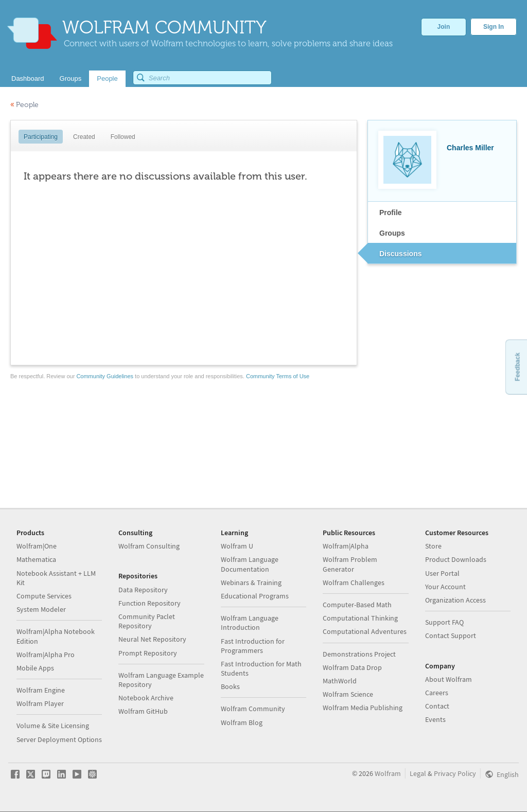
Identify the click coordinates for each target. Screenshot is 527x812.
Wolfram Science (348, 694)
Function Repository (150, 603)
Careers (437, 693)
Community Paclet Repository (147, 621)
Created (84, 137)
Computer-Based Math (357, 605)
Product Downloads (456, 559)
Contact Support (451, 636)
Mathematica (36, 559)
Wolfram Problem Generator (350, 564)
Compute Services (44, 596)
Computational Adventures (365, 631)
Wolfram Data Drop (352, 667)
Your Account (445, 587)
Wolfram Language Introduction (250, 623)
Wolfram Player (40, 703)
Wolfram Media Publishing (363, 708)
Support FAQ (444, 622)
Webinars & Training (251, 582)
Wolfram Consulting (149, 546)
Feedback (517, 367)
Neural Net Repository (152, 639)
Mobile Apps (35, 668)
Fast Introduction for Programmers (253, 646)
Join (444, 27)
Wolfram (388, 773)
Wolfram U (237, 546)
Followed (123, 137)
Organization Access (455, 600)
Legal (418, 773)
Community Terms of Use (278, 376)
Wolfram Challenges (354, 582)
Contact (437, 706)
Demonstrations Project (359, 654)
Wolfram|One (37, 546)
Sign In (494, 27)
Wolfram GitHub (143, 711)
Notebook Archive (146, 698)
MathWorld (340, 681)
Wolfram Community (253, 709)
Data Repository (143, 590)
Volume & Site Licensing (53, 726)
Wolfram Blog (242, 722)
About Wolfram (449, 679)
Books (230, 686)
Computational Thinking (360, 618)
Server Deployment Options (59, 739)
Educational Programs (255, 596)
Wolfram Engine (41, 690)
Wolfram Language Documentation (250, 564)
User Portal (442, 573)
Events (435, 719)
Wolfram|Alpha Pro (46, 655)
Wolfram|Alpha (346, 546)
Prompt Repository (148, 653)
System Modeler (41, 609)
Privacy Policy (455, 773)
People (24, 105)
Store (433, 546)
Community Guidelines (105, 376)
